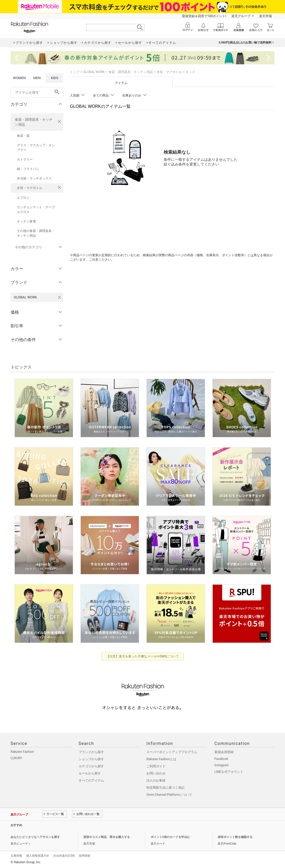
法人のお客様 (156, 780)
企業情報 (16, 856)
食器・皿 (23, 136)
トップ (75, 72)
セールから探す (90, 773)
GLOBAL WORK (94, 72)
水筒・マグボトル (30, 188)
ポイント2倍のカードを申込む (170, 837)
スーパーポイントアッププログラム (172, 752)
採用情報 (84, 856)
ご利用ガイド (156, 766)
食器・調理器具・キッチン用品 (34, 122)
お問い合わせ (156, 773)
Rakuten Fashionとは (161, 759)
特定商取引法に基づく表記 (165, 788)
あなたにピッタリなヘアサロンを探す (35, 837)
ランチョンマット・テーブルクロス (36, 210)
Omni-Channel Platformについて (169, 795)
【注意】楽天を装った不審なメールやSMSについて (143, 656)
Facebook (221, 759)
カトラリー (25, 159)
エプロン (23, 198)
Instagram (222, 765)
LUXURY (16, 758)
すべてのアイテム (91, 780)
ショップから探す (91, 759)
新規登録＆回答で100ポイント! (204, 16)
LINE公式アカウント (229, 772)
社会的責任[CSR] (64, 856)
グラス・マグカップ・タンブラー (36, 148)
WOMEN (19, 78)
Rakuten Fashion (22, 752)
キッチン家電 (26, 221)
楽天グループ (241, 16)
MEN (37, 78)
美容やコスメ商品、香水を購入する (107, 837)
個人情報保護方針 (38, 856)
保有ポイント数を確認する (235, 837)
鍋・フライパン (28, 169)
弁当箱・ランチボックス (34, 178)
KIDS (55, 78)
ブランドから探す (91, 752)
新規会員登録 (224, 752)
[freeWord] (37, 92)
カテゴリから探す (91, 766)
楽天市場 (265, 16)
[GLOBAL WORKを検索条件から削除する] (59, 297)
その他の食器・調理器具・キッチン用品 (36, 233)
